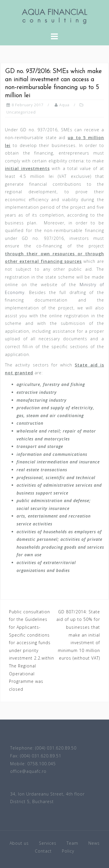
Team (72, 843)
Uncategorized (21, 112)
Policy (68, 851)
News (94, 843)
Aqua (64, 105)
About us (19, 843)
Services (48, 843)
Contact (43, 851)
